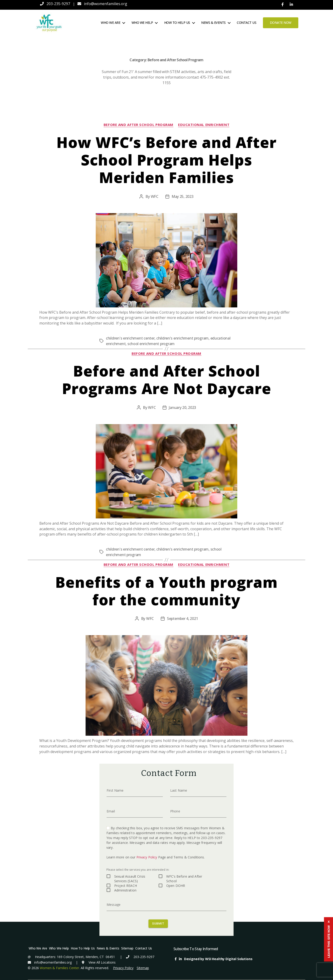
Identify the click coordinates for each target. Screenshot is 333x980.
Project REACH (126, 886)
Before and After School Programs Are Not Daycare (167, 380)
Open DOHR (176, 886)
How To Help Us (177, 23)
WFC (155, 196)
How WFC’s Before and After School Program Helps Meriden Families (166, 160)
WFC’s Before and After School (184, 879)
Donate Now (281, 23)
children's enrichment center (130, 338)
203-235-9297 (58, 4)
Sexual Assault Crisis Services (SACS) (130, 879)
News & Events (213, 23)
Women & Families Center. (60, 968)
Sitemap (127, 948)
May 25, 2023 (183, 196)
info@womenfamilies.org (106, 4)
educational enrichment (204, 125)
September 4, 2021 (182, 619)
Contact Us (247, 23)
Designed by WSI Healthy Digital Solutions (218, 959)
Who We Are (111, 23)
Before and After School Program (139, 125)
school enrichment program (151, 344)
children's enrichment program (182, 338)
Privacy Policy (147, 857)
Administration (125, 890)
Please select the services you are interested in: (138, 870)
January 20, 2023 (182, 407)
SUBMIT (158, 923)
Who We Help (142, 23)
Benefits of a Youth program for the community (166, 591)
